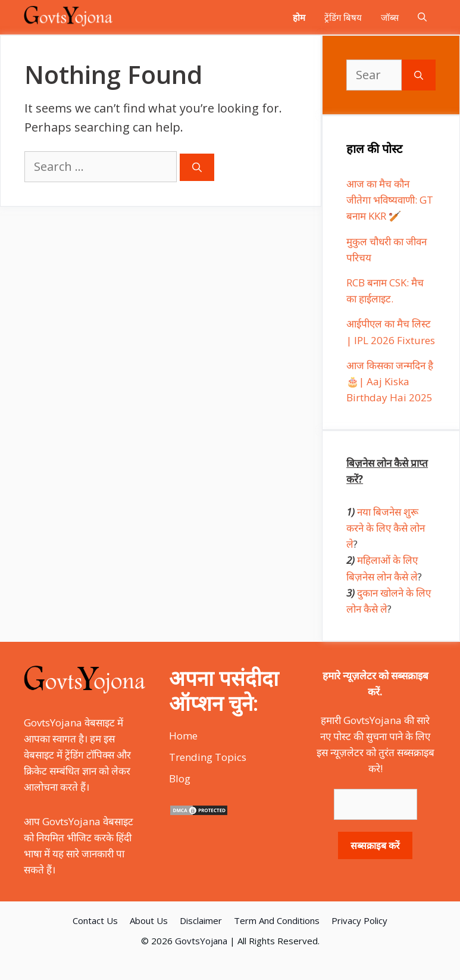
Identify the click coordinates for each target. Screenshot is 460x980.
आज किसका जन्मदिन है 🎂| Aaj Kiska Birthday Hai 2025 (390, 381)
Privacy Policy (359, 920)
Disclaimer (201, 920)
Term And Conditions (277, 920)
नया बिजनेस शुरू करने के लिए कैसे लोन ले (386, 528)
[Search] (197, 167)
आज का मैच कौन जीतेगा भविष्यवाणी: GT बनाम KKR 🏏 (390, 200)
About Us (149, 920)
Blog (180, 778)
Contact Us (95, 920)
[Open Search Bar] (422, 17)
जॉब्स (390, 17)
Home (183, 736)
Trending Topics (208, 757)
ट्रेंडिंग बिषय (343, 17)
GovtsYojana (201, 941)
